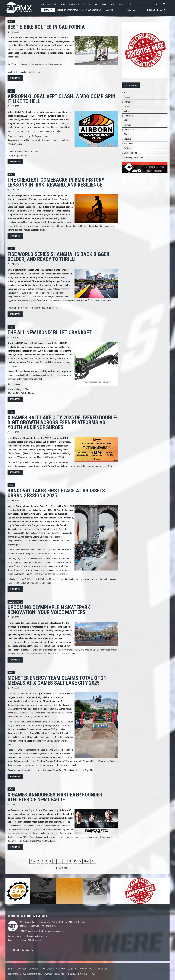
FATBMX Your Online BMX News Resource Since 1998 (22, 7)
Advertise (72, 969)
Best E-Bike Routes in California (46, 27)
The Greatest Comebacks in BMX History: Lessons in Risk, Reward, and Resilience (57, 182)
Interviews (87, 4)
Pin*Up (127, 134)
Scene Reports (15, 602)
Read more (15, 78)
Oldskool (128, 139)
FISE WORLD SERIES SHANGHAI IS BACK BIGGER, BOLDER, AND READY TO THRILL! (59, 257)
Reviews (128, 148)
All (43, 4)
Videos (105, 4)
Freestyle (52, 4)
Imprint (12, 969)
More (121, 4)
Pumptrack (74, 4)
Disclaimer (48, 969)
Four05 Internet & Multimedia (66, 974)
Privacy (22, 969)
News (113, 4)
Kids (97, 4)
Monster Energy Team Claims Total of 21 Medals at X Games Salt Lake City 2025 (57, 680)
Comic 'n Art (129, 130)
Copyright (34, 969)
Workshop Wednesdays (134, 158)
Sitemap (60, 969)
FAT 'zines (128, 144)
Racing (62, 4)
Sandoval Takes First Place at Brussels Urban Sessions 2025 (56, 493)
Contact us (86, 969)
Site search (101, 969)
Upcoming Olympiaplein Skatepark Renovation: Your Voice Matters (49, 610)
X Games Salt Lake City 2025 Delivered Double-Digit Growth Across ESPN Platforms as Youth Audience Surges (63, 422)
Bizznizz (128, 125)
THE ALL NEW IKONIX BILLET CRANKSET (50, 332)
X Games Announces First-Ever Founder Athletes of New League (55, 797)
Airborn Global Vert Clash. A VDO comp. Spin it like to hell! (61, 99)
